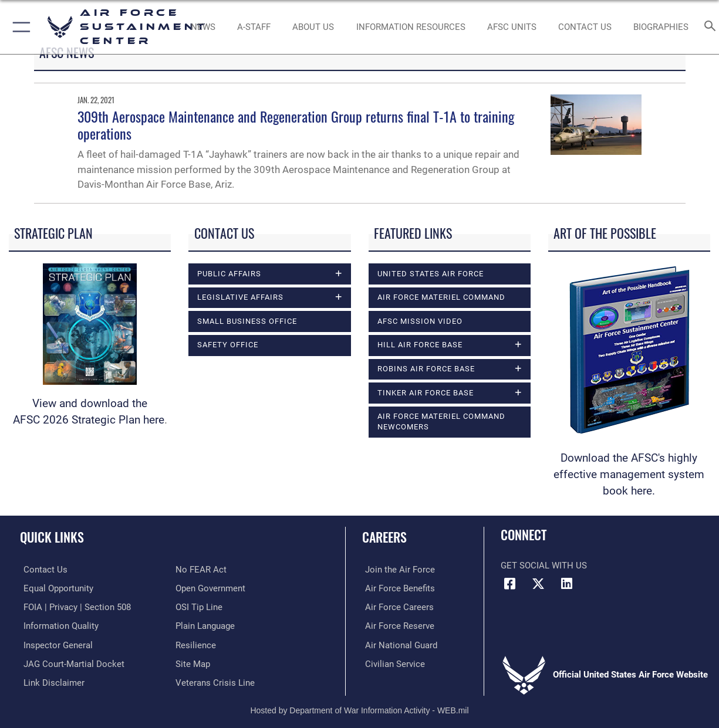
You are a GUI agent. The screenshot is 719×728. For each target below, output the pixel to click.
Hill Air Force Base (420, 345)
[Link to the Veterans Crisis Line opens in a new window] (215, 681)
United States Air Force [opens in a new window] (431, 274)
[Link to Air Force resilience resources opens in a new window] (196, 644)
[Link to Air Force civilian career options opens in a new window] (392, 662)
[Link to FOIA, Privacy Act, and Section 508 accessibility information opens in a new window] (74, 607)
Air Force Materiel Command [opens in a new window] (441, 297)
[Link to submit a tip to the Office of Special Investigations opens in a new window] (199, 607)
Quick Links (52, 536)
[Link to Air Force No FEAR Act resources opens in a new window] (201, 570)
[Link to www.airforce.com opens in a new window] (397, 570)
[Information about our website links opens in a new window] (50, 681)
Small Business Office (247, 321)
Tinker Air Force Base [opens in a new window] (426, 393)
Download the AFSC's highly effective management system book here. (629, 475)
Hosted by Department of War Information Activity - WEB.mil (359, 707)
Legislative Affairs (240, 297)
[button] (19, 27)
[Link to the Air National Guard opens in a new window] (398, 644)
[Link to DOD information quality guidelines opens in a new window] (58, 625)
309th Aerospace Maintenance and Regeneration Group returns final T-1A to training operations (296, 125)
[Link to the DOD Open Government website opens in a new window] (210, 588)
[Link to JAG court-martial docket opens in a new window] (70, 662)
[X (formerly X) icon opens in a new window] (538, 584)
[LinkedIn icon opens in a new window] (566, 584)
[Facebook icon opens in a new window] (509, 584)
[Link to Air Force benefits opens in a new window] (397, 588)
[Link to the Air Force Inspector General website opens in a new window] (55, 644)
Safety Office (228, 345)
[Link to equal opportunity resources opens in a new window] (55, 588)
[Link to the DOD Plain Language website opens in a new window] (205, 625)
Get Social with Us (544, 566)
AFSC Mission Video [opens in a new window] (420, 321)
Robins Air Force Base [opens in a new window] (426, 369)
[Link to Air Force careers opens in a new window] (396, 607)
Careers (384, 536)
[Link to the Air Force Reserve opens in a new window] (397, 625)
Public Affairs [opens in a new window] (229, 274)
